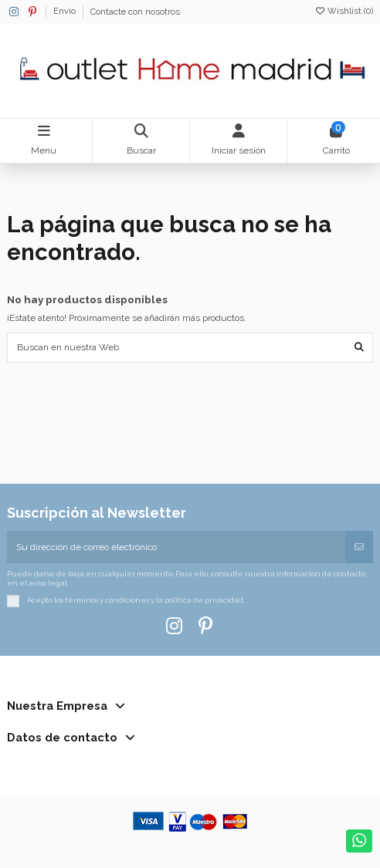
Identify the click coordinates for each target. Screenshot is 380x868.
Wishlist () (344, 11)
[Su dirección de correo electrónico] (176, 547)
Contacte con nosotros (135, 12)
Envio (66, 12)
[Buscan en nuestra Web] (359, 348)
